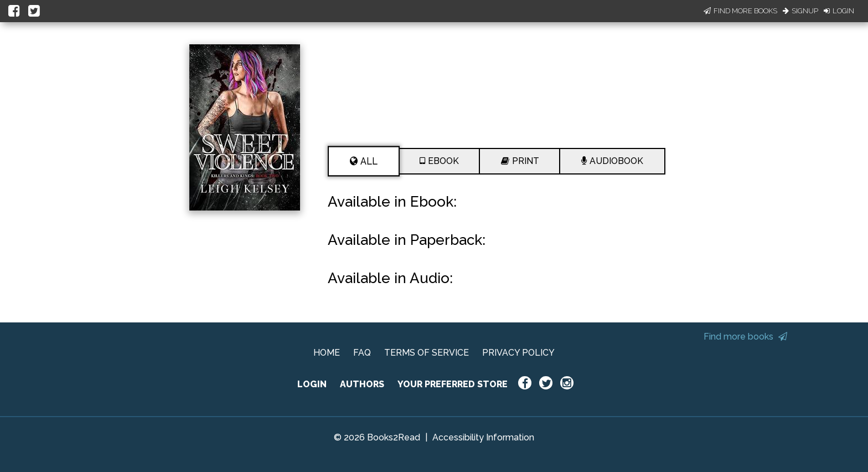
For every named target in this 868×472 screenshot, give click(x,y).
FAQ (362, 353)
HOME (327, 353)
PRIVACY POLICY (518, 353)
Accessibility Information (483, 437)
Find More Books (740, 11)
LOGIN (312, 384)
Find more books (745, 337)
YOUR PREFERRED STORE (453, 384)
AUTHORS (362, 384)
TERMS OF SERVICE (427, 353)
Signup (800, 11)
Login (839, 11)
